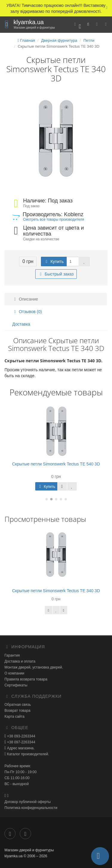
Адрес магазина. (20, 748)
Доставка (21, 324)
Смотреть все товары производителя (53, 219)
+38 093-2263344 (21, 736)
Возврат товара (17, 711)
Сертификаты (16, 685)
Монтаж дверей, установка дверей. (34, 667)
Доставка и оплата (20, 661)
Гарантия (12, 655)
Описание (25, 299)
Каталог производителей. (27, 754)
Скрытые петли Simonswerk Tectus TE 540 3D (56, 464)
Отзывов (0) (27, 312)
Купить (54, 262)
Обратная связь (18, 705)
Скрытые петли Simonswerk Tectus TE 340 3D (56, 591)
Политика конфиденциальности (31, 808)
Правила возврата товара (26, 679)
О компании (14, 673)
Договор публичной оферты (28, 802)
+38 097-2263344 (21, 742)
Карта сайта (14, 717)
